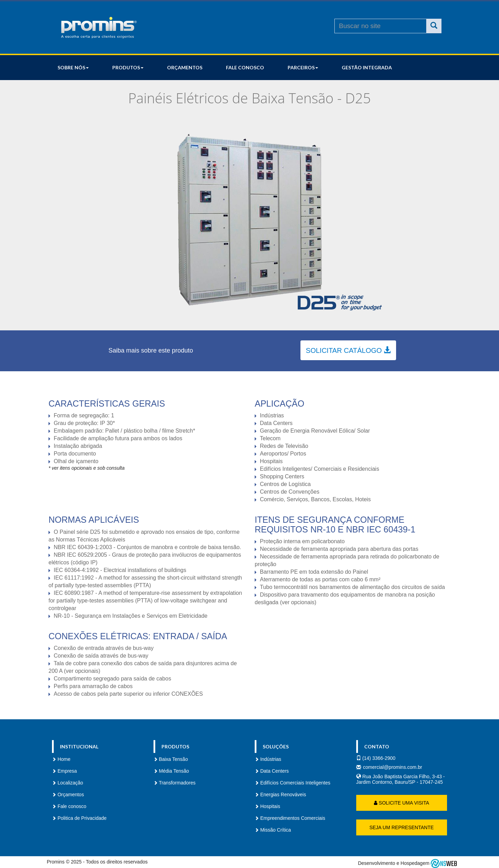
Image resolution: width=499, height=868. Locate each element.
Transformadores (175, 783)
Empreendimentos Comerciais (290, 818)
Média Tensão (171, 771)
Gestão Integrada (367, 67)
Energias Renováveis (280, 795)
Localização (68, 783)
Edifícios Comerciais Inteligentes (292, 783)
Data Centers (272, 771)
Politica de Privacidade (79, 818)
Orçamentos (185, 67)
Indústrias (268, 759)
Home (61, 759)
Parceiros (303, 67)
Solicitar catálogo (348, 350)
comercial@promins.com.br (393, 767)
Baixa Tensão (171, 759)
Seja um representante (402, 827)
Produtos (128, 67)
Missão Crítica (273, 830)
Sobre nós (73, 67)
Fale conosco (245, 67)
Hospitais (267, 806)
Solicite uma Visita (401, 803)
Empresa (64, 771)
